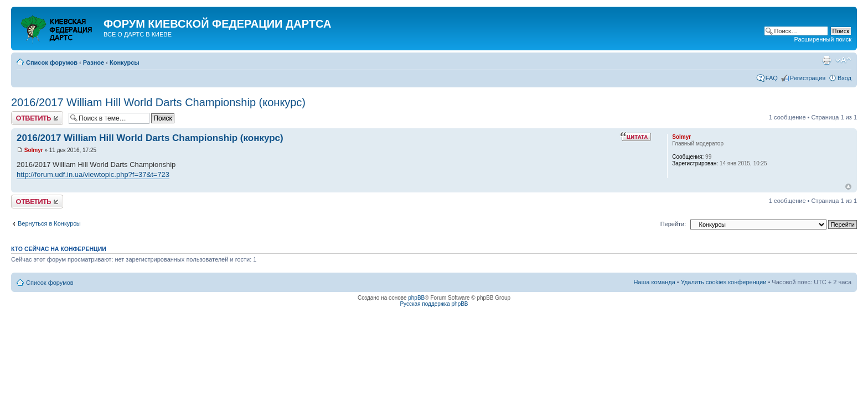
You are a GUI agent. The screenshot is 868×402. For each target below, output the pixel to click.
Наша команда (654, 282)
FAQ (772, 78)
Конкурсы (125, 62)
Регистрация (808, 78)
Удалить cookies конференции (724, 282)
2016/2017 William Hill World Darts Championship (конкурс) (158, 102)
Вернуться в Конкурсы (49, 223)
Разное (94, 62)
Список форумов (52, 62)
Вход (844, 78)
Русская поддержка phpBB (434, 304)
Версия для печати (826, 60)
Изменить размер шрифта (843, 60)
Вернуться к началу (848, 187)
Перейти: (673, 224)
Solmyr (34, 150)
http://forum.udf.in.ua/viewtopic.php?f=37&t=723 (93, 174)
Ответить (37, 118)
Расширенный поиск (823, 39)
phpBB (416, 298)
